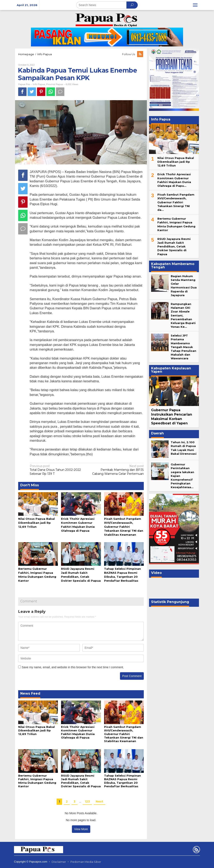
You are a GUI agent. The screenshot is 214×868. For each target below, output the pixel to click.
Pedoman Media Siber (86, 862)
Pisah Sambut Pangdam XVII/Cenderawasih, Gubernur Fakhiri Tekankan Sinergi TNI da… (176, 202)
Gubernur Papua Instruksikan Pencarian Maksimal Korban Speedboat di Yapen (172, 417)
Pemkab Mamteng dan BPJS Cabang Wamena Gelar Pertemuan (116, 470)
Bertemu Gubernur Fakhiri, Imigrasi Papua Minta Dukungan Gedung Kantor (37, 781)
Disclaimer (59, 862)
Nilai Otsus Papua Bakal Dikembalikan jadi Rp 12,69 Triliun (36, 523)
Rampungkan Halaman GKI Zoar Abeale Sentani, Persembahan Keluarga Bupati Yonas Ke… (183, 315)
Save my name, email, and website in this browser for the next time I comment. (73, 667)
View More (81, 829)
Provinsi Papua (55, 84)
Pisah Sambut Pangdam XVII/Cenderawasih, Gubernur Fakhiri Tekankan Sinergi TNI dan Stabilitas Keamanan (124, 527)
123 (87, 801)
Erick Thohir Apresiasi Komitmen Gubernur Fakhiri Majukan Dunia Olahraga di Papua (78, 732)
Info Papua (39, 84)
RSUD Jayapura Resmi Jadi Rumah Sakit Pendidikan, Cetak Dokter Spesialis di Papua (81, 781)
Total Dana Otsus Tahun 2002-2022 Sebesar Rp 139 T (57, 470)
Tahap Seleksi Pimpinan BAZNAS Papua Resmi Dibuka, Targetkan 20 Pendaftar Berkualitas (122, 781)
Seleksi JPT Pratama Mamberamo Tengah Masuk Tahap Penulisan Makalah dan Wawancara (183, 347)
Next (99, 801)
